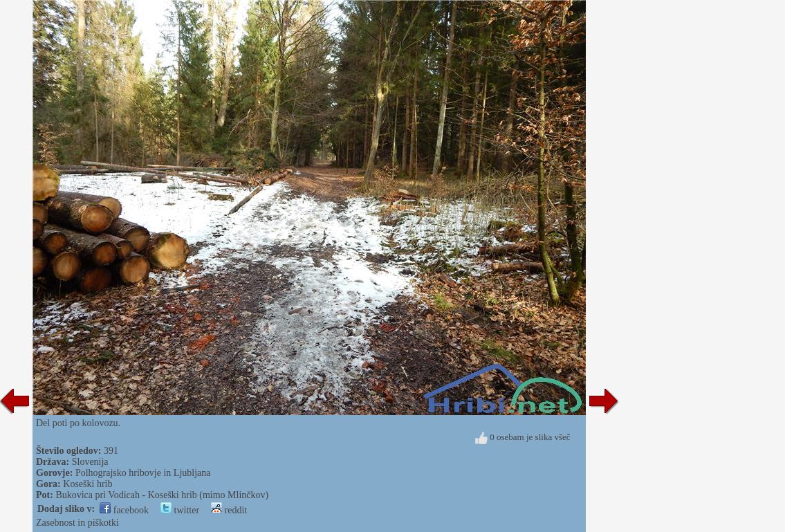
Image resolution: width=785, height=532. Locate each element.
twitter (180, 510)
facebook (124, 510)
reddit (229, 510)
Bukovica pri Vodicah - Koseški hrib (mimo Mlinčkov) (162, 495)
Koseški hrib (87, 484)
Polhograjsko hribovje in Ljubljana (143, 473)
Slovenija (90, 462)
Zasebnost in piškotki (77, 523)
